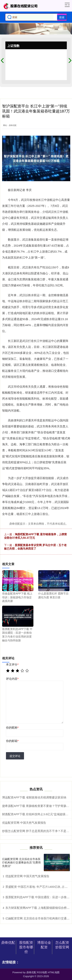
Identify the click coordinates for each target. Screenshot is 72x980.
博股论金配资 (44, 945)
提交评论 (15, 756)
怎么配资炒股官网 (62, 945)
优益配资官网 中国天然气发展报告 (24, 823)
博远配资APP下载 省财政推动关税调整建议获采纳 (34, 797)
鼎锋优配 (8, 943)
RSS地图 (42, 972)
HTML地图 (54, 972)
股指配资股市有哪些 (26, 947)
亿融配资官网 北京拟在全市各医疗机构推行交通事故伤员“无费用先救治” (21, 862)
